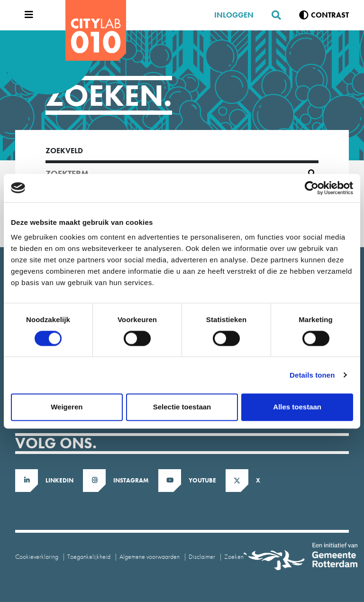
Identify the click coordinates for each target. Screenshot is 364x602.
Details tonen (312, 375)
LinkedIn (59, 480)
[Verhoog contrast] (324, 15)
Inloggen (234, 15)
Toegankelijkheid (89, 556)
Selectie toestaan (182, 407)
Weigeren (67, 407)
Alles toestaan (297, 407)
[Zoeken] (273, 15)
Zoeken (234, 556)
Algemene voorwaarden (150, 556)
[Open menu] (27, 15)
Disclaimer (202, 556)
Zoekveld (64, 151)
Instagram (131, 480)
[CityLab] (96, 30)
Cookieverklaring (37, 556)
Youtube (202, 480)
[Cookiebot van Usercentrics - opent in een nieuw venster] (312, 188)
